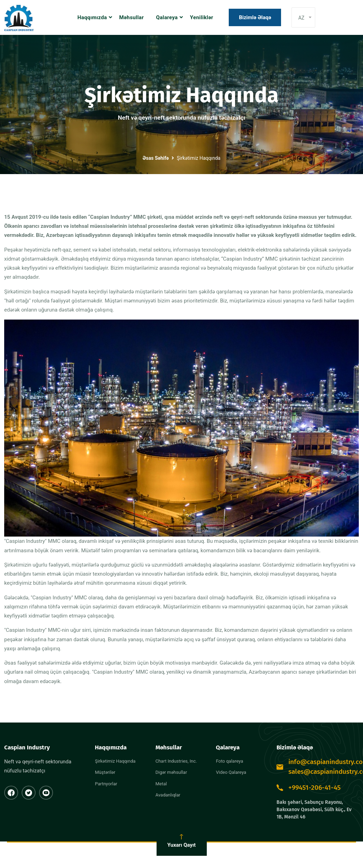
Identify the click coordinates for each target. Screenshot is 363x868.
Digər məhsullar (171, 772)
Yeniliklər (202, 17)
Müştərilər (105, 772)
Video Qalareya (231, 772)
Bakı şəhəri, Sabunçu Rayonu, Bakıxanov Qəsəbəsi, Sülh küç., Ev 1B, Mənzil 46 (314, 810)
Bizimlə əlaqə (255, 17)
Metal (161, 784)
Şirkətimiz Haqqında (115, 761)
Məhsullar (132, 17)
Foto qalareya (229, 761)
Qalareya (167, 17)
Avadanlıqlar (168, 795)
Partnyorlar (106, 784)
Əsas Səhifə (156, 158)
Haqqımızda (92, 17)
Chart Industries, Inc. (176, 761)
